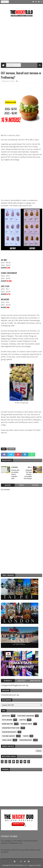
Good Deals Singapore (26, 716)
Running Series (26, 724)
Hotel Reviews (7, 720)
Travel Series (7, 740)
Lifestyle (11, 449)
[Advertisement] (21, 39)
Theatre (26, 736)
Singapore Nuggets (9, 732)
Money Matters (8, 724)
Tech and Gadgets (9, 736)
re (22, 787)
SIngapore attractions (11, 728)
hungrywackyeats (26, 740)
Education (6, 716)
